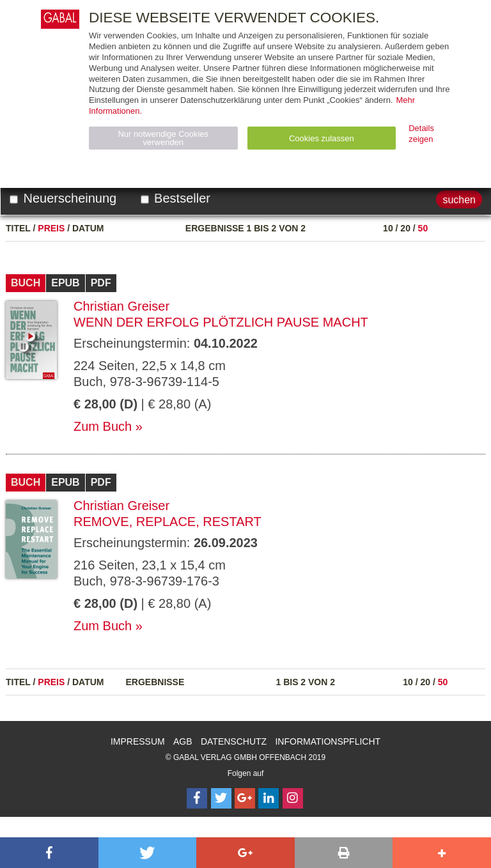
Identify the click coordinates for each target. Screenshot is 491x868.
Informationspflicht (328, 741)
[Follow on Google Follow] (245, 798)
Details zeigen (421, 134)
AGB (183, 741)
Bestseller (175, 198)
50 (423, 228)
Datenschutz (234, 741)
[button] (49, 853)
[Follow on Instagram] (293, 798)
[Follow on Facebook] (197, 798)
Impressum (138, 741)
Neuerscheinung (63, 198)
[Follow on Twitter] (221, 798)
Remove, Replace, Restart (168, 522)
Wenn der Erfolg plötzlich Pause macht (221, 322)
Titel (18, 228)
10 (388, 228)
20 (405, 228)
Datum (88, 228)
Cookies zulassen (322, 138)
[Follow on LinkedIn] (269, 798)
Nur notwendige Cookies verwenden (163, 138)
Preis (51, 228)
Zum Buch (103, 426)
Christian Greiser (121, 306)
